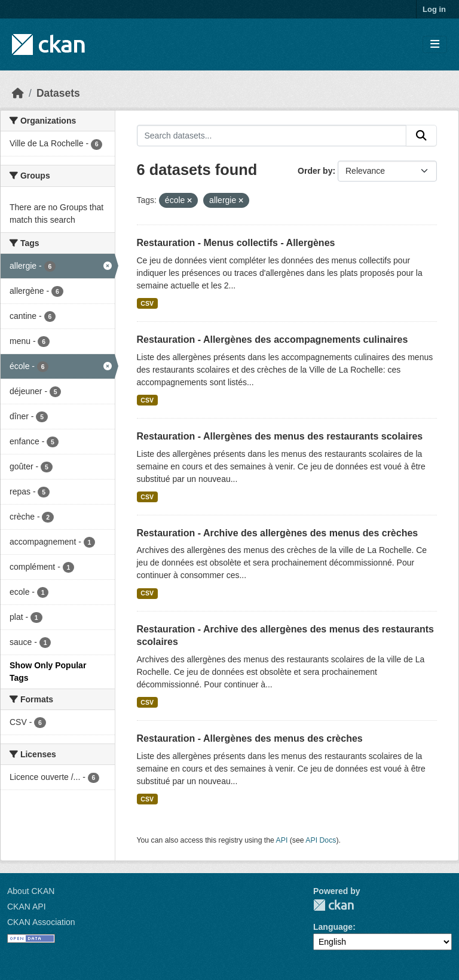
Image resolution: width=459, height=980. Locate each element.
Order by (315, 171)
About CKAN (31, 891)
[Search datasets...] (272, 136)
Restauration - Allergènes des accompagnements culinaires (273, 340)
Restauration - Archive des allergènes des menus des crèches (278, 533)
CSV (147, 303)
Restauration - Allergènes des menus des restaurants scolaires (280, 436)
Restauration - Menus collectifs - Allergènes (236, 243)
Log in (434, 9)
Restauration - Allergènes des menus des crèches (250, 738)
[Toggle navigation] (435, 44)
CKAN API (27, 907)
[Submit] (421, 136)
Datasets (58, 93)
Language (333, 927)
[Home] (18, 93)
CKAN (333, 905)
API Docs (321, 840)
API (282, 840)
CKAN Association (41, 922)
